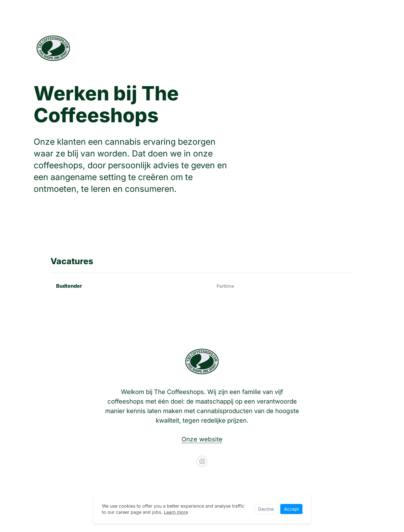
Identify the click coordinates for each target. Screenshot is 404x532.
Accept (291, 509)
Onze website (202, 439)
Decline (266, 509)
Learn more (176, 512)
